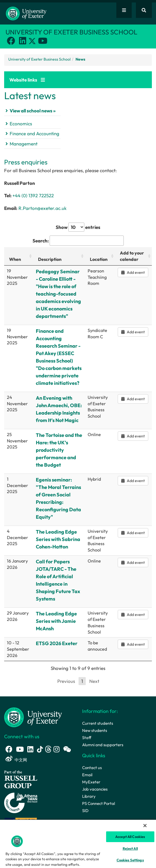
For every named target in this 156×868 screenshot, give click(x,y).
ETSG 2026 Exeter (57, 643)
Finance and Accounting (34, 133)
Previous (66, 681)
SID (85, 811)
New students (95, 730)
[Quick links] (124, 10)
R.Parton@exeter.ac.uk (42, 208)
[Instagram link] (57, 749)
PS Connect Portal (99, 803)
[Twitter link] (33, 42)
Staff (87, 738)
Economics (21, 124)
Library (89, 796)
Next (94, 681)
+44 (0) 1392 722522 (33, 195)
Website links (27, 80)
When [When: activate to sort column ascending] (15, 259)
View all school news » (33, 111)
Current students (98, 723)
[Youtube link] (43, 41)
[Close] (145, 826)
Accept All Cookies (130, 837)
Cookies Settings (130, 860)
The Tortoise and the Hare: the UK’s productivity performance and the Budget (59, 450)
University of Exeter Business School (39, 59)
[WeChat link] (67, 749)
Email (87, 775)
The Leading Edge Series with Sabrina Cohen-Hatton (58, 539)
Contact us (92, 768)
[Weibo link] (9, 759)
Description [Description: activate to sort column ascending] (50, 259)
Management (24, 144)
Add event (133, 272)
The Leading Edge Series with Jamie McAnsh (56, 621)
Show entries (78, 227)
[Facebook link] (11, 41)
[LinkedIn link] (23, 41)
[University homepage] (33, 717)
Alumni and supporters (103, 745)
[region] (78, 844)
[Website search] (144, 10)
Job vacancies (95, 789)
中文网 (21, 760)
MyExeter (91, 782)
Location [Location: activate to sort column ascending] (99, 259)
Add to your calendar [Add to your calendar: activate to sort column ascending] (132, 256)
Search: (78, 241)
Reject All (130, 848)
